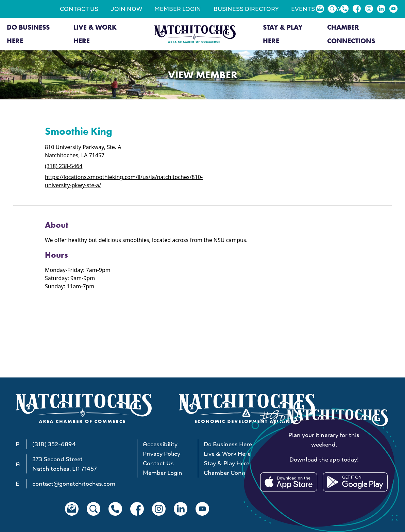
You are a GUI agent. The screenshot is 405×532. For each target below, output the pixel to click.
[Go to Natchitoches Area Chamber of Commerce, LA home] (195, 34)
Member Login (178, 9)
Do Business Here (28, 34)
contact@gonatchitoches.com (74, 484)
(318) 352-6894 (54, 444)
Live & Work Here (95, 34)
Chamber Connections (351, 34)
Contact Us (79, 9)
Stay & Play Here (283, 34)
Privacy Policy (162, 454)
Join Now (126, 9)
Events (303, 9)
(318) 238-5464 (64, 166)
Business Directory (246, 9)
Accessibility (160, 444)
